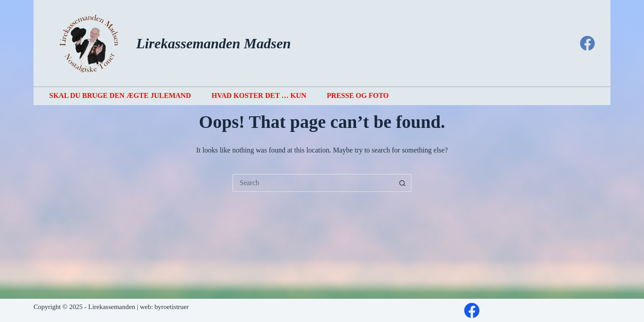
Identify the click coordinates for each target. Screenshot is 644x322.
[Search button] (402, 183)
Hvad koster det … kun (259, 95)
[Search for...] (313, 183)
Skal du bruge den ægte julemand (120, 95)
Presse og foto (358, 95)
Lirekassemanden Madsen (213, 43)
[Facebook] (587, 43)
